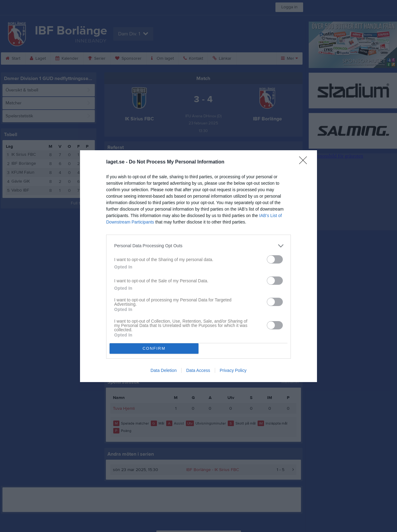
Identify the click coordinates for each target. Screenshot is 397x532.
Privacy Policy (233, 370)
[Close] (305, 162)
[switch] (275, 259)
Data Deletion (164, 370)
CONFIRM (154, 348)
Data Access (198, 370)
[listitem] (198, 246)
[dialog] (198, 266)
